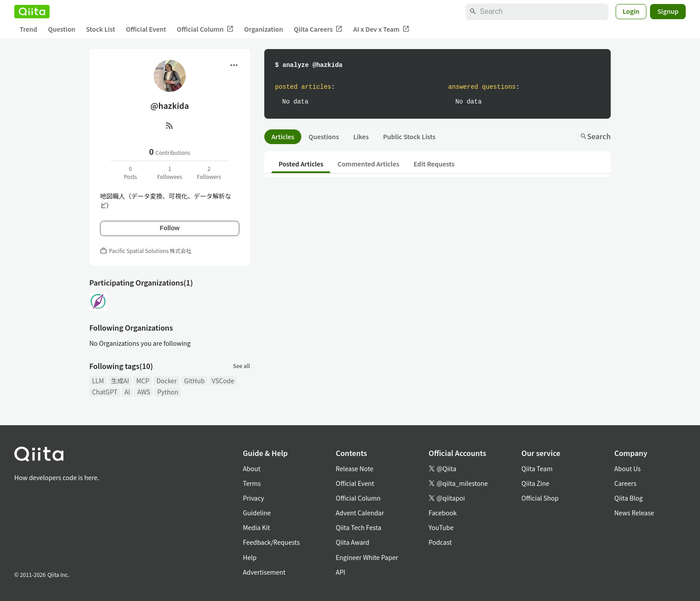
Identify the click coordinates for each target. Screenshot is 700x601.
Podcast (440, 542)
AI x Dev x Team (381, 29)
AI (127, 392)
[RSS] (170, 125)
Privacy (253, 498)
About (252, 468)
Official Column (205, 29)
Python (168, 392)
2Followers (209, 172)
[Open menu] (234, 65)
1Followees (170, 172)
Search (595, 136)
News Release (634, 513)
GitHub (194, 381)
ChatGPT (105, 392)
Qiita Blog (629, 498)
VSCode (223, 381)
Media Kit (256, 527)
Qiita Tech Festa (358, 527)
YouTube (441, 527)
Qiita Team (537, 468)
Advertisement (264, 572)
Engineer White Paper (367, 557)
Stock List (101, 29)
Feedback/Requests (271, 542)
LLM (98, 381)
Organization (264, 29)
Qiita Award (352, 542)
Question (61, 29)
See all (242, 366)
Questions (324, 137)
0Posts (130, 172)
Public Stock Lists (409, 137)
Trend (28, 29)
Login (631, 11)
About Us (627, 468)
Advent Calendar (360, 513)
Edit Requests (434, 164)
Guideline (257, 513)
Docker (167, 381)
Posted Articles (301, 164)
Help (250, 557)
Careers (625, 483)
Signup (668, 11)
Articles (283, 137)
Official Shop (540, 498)
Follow (170, 228)
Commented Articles (368, 164)
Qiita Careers (318, 29)
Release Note (354, 468)
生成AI (120, 381)
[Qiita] (32, 12)
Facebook (443, 513)
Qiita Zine (535, 483)
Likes (361, 137)
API (340, 572)
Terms (252, 483)
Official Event (146, 29)
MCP (143, 381)
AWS (144, 392)
